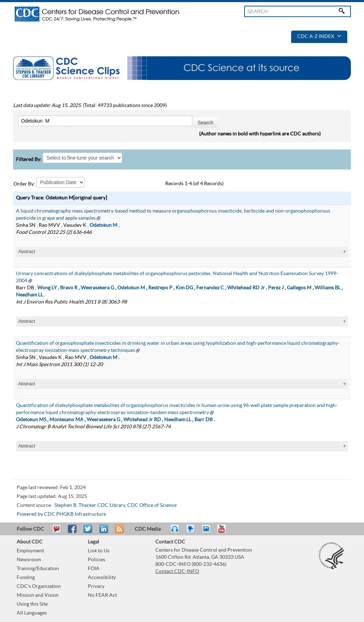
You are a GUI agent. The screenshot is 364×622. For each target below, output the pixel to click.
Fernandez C (210, 288)
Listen (175, 532)
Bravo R (69, 288)
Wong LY (47, 288)
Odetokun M (103, 225)
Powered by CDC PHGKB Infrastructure (61, 514)
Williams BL (328, 288)
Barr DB (204, 420)
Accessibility (102, 578)
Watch (191, 532)
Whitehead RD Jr (246, 288)
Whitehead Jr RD (142, 420)
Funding (26, 578)
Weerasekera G (97, 288)
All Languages (32, 613)
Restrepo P (160, 288)
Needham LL (30, 295)
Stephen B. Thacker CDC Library (90, 505)
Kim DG (184, 288)
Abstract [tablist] (27, 251)
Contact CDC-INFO (177, 572)
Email (57, 532)
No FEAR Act (102, 595)
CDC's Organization (39, 586)
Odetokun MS (31, 420)
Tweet (88, 532)
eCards (208, 532)
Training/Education (38, 569)
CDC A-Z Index (319, 37)
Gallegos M (299, 288)
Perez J (276, 288)
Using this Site (32, 604)
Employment (30, 551)
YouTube (225, 532)
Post (103, 532)
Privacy (96, 586)
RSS (119, 532)
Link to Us (99, 551)
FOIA (94, 569)
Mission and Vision (38, 595)
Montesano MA (66, 420)
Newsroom (29, 560)
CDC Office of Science (152, 505)
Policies (97, 560)
